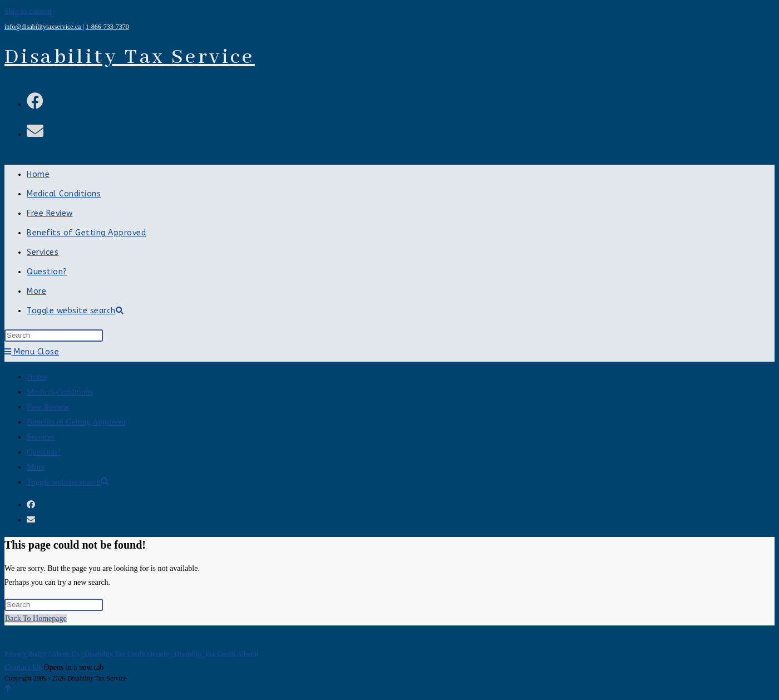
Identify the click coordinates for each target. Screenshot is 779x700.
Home (37, 377)
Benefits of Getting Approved (76, 422)
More (36, 467)
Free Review (48, 407)
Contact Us (23, 667)
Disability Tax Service (130, 57)
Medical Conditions (60, 392)
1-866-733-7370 (107, 27)
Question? (44, 452)
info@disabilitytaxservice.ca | (44, 27)
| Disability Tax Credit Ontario (125, 654)
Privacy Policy (26, 654)
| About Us (64, 654)
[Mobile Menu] (32, 352)
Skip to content (28, 11)
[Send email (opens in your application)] (35, 131)
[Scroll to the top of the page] (8, 689)
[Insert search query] (54, 336)
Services (41, 437)
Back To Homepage (36, 618)
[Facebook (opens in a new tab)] (35, 101)
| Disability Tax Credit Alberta (215, 654)
